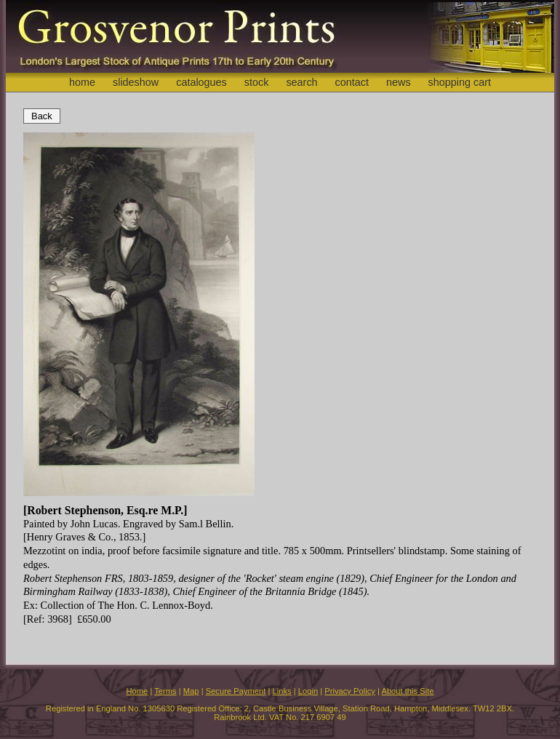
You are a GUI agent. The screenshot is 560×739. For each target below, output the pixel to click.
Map (191, 691)
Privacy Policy (350, 691)
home (82, 82)
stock (257, 82)
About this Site (407, 691)
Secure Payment (236, 691)
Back (42, 116)
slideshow (136, 82)
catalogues (201, 82)
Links (282, 691)
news (399, 82)
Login (308, 691)
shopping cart (460, 82)
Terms (165, 691)
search (301, 82)
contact (352, 82)
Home (137, 691)
